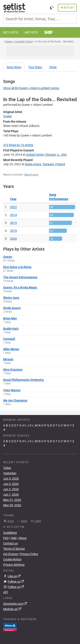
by (18, 145)
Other (53, 67)
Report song (31, 175)
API (6, 592)
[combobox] (40, 19)
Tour (35, 67)
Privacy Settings (14, 565)
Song (14, 67)
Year (13, 199)
